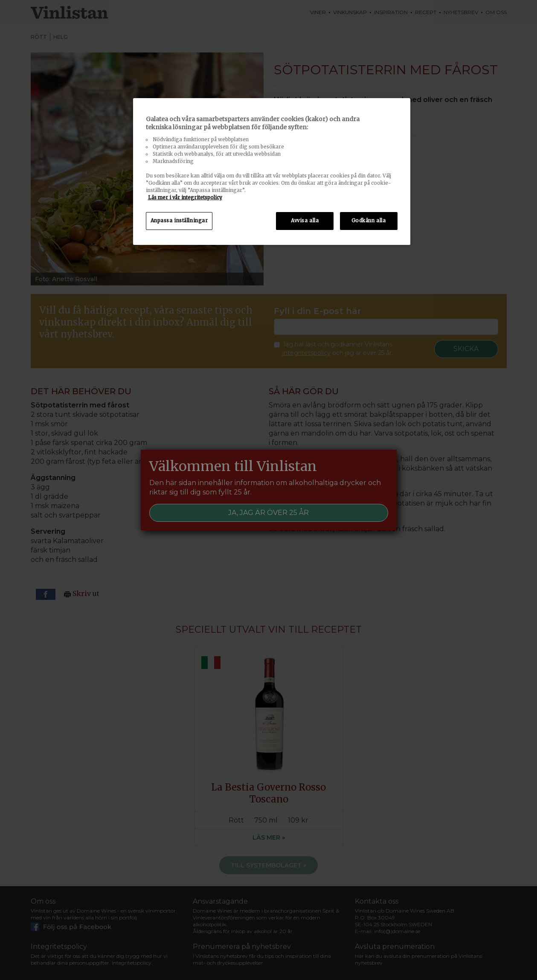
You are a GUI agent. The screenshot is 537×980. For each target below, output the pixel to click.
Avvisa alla (305, 221)
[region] (272, 172)
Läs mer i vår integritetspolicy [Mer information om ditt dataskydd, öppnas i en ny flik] (185, 198)
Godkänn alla (369, 221)
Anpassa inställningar (179, 221)
